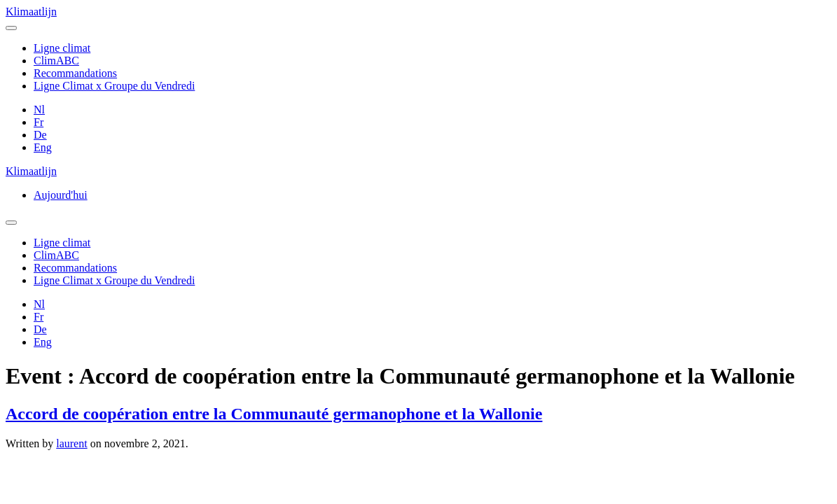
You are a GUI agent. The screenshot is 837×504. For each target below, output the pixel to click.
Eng (43, 147)
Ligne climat (62, 48)
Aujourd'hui (61, 195)
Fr (39, 122)
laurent (71, 443)
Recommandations (75, 73)
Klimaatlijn (31, 12)
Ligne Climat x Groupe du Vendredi (114, 86)
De (40, 135)
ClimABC (56, 61)
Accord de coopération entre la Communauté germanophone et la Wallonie (274, 414)
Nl (39, 110)
